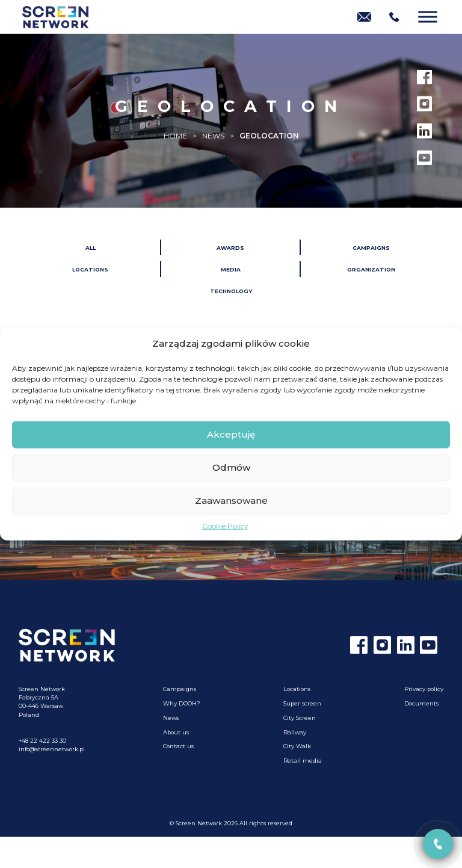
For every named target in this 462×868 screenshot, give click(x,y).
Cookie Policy (225, 525)
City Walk (297, 746)
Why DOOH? (182, 703)
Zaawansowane (231, 501)
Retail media (303, 761)
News (171, 718)
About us (176, 732)
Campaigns (371, 248)
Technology (231, 291)
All (91, 248)
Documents (421, 703)
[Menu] (428, 17)
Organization (371, 269)
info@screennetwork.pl (52, 749)
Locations (90, 269)
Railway (295, 732)
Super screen (302, 703)
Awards (230, 248)
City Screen (300, 718)
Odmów (231, 467)
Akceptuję (231, 434)
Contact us (178, 746)
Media (231, 269)
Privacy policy (424, 689)
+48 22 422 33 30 (42, 741)
